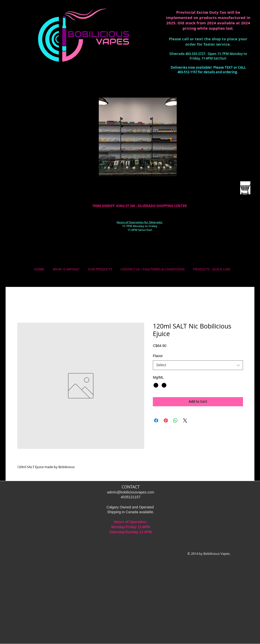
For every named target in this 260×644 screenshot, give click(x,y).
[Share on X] (185, 420)
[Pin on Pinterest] (166, 420)
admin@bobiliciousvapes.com (131, 492)
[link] (243, 199)
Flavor (158, 356)
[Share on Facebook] (156, 420)
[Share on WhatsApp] (175, 420)
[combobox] (198, 365)
